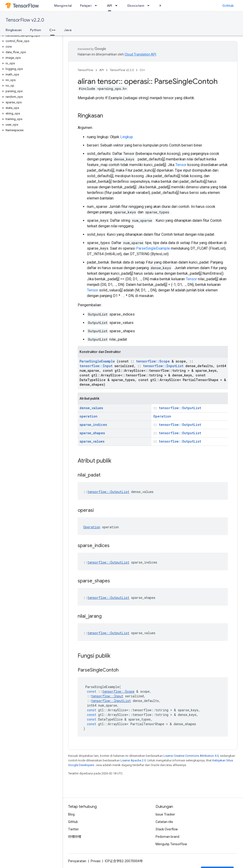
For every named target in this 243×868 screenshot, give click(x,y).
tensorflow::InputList (163, 366)
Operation (162, 416)
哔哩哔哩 (75, 837)
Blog (71, 814)
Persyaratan (77, 861)
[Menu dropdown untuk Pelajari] (97, 6)
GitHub (228, 6)
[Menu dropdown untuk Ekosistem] (150, 6)
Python (35, 30)
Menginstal (63, 6)
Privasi (96, 861)
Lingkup (127, 137)
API (102, 70)
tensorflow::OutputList (180, 408)
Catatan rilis (164, 822)
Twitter (73, 829)
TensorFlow (85, 70)
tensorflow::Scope (153, 361)
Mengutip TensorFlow (171, 844)
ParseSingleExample (153, 248)
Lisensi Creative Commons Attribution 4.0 (191, 756)
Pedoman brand (167, 837)
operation (88, 416)
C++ (142, 70)
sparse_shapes (92, 433)
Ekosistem (136, 6)
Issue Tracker (165, 814)
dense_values (91, 408)
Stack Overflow (167, 829)
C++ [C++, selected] (52, 30)
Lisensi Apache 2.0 (133, 760)
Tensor (181, 165)
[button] (30, 36)
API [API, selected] (110, 6)
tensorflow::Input (96, 366)
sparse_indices (93, 425)
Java (68, 30)
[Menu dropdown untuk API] (118, 6)
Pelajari (86, 6)
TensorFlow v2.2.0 (25, 20)
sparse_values (92, 441)
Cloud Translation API (140, 54)
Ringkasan (14, 30)
